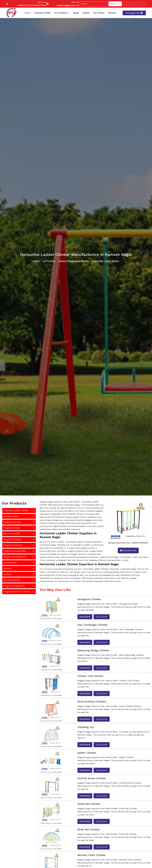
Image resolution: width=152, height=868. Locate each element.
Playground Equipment (14, 586)
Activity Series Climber (92, 778)
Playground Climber (13, 540)
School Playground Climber (74, 261)
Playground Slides (12, 528)
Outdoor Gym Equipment (15, 557)
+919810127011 (24, 5)
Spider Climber (87, 753)
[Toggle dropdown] (69, 13)
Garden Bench (10, 563)
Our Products (62, 13)
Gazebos (7, 568)
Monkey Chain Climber (92, 855)
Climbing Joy (86, 727)
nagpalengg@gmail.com (68, 5)
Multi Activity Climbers (92, 702)
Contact (112, 13)
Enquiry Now (128, 550)
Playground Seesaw (13, 545)
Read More (85, 617)
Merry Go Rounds (11, 534)
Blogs (76, 13)
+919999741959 (39, 5)
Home (28, 13)
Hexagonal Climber (89, 599)
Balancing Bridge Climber (93, 650)
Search (115, 4)
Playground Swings (12, 522)
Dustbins (7, 574)
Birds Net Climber (89, 829)
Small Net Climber (89, 804)
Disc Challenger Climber (93, 625)
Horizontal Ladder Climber (16, 510)
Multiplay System (11, 516)
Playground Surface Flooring (17, 592)
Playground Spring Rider (15, 551)
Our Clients (99, 13)
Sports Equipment (12, 580)
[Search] (93, 4)
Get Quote (102, 617)
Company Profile (42, 13)
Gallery (86, 13)
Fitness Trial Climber (90, 676)
